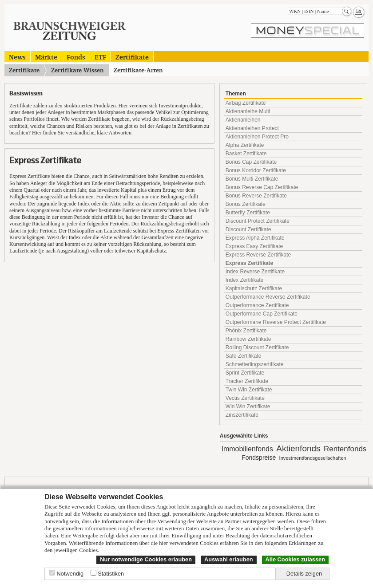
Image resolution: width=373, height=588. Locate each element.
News (17, 57)
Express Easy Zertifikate (254, 246)
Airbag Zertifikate (246, 103)
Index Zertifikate (244, 280)
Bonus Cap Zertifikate (251, 162)
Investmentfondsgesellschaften (313, 458)
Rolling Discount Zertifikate (257, 347)
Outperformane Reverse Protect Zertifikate (276, 322)
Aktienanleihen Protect (252, 128)
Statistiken (111, 574)
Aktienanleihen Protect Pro (257, 137)
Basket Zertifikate (246, 154)
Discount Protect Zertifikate (258, 221)
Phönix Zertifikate (246, 331)
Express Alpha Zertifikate (255, 238)
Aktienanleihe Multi (248, 111)
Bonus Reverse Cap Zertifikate (262, 187)
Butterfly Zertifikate (248, 213)
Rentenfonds (345, 449)
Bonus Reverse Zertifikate (256, 196)
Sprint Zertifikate (245, 373)
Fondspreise (259, 458)
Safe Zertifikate (244, 356)
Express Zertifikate (249, 263)
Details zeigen (304, 574)
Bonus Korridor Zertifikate (256, 170)
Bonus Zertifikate (246, 204)
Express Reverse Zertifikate (258, 255)
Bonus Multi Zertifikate (252, 179)
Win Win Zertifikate (248, 406)
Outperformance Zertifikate (257, 305)
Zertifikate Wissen (77, 70)
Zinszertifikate (242, 415)
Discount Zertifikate (248, 229)
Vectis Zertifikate (245, 398)
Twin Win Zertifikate (249, 390)
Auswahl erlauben (229, 559)
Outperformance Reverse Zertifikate (268, 297)
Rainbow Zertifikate (248, 339)
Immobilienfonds (247, 449)
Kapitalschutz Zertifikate (254, 288)
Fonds (76, 57)
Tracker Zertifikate (247, 381)
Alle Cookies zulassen (295, 559)
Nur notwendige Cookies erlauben (146, 559)
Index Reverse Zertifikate (255, 272)
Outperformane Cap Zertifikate (262, 314)
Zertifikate (132, 57)
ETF (100, 57)
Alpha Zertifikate (245, 145)
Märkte (46, 57)
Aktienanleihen (243, 120)
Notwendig (70, 574)
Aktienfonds (298, 448)
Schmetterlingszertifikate (255, 364)
